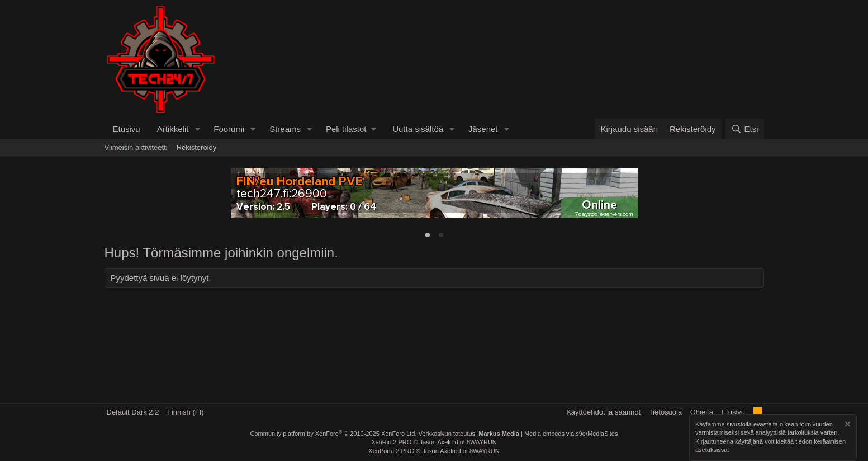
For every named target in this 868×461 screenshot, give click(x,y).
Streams (285, 129)
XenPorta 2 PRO (391, 451)
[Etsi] (744, 129)
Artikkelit (173, 129)
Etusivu (127, 129)
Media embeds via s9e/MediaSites (571, 434)
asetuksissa (711, 450)
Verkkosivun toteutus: (469, 434)
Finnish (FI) (186, 412)
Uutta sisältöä (418, 129)
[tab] (428, 235)
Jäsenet (483, 129)
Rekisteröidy (197, 147)
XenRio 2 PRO (391, 442)
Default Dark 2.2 (133, 412)
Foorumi (229, 129)
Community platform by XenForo (334, 434)
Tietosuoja (666, 412)
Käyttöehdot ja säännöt (603, 412)
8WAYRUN (482, 442)
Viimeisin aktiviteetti (136, 147)
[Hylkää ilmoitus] (847, 425)
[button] (197, 129)
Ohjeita (702, 412)
